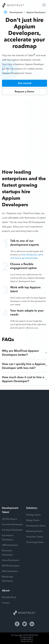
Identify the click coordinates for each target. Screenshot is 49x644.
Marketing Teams (34, 531)
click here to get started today (24, 258)
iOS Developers (9, 519)
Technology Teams (35, 542)
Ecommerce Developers (8, 537)
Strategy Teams (33, 515)
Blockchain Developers (7, 552)
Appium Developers (36, 12)
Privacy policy (27, 637)
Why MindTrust (9, 597)
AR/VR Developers (11, 565)
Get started (25, 83)
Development (16, 12)
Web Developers (10, 571)
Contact (6, 603)
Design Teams (33, 520)
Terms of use (27, 641)
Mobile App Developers (8, 579)
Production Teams (35, 536)
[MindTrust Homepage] (13, 5)
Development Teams (36, 526)
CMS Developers (10, 545)
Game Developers (11, 560)
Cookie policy (27, 639)
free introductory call (31, 255)
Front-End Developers (12, 524)
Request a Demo (24, 91)
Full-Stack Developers (12, 530)
